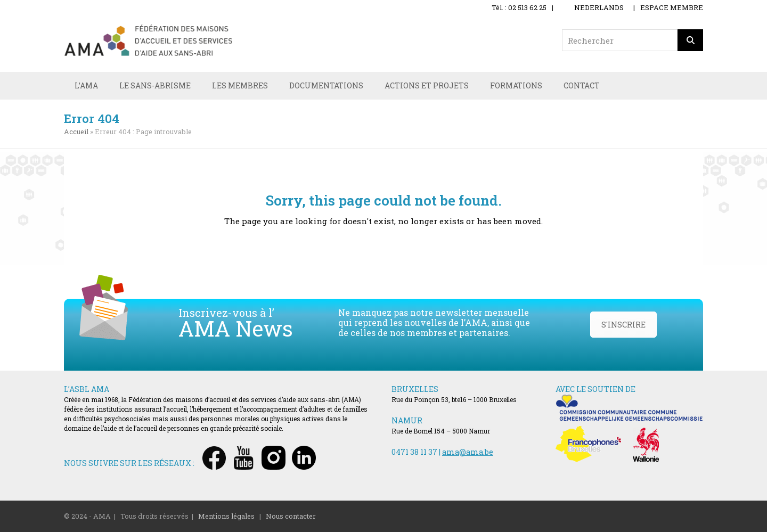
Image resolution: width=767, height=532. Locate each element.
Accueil (76, 132)
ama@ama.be (468, 452)
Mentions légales (226, 516)
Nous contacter (291, 516)
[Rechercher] (690, 40)
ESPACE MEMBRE (672, 7)
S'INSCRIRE (623, 325)
